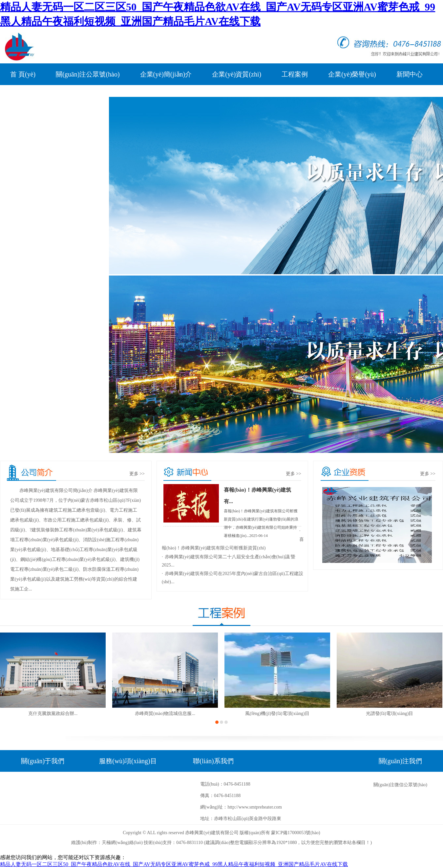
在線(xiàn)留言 (78, 96)
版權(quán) (250, 833)
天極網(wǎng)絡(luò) (122, 843)
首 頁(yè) (23, 74)
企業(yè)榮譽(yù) (352, 74)
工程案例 (295, 74)
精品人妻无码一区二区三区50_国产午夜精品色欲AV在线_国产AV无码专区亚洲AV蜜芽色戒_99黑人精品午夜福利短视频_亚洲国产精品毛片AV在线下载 (174, 864)
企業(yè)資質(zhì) (237, 74)
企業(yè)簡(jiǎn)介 (166, 74)
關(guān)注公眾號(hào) (88, 74)
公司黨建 (23, 96)
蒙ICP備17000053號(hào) (295, 833)
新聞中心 (410, 74)
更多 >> (137, 474)
